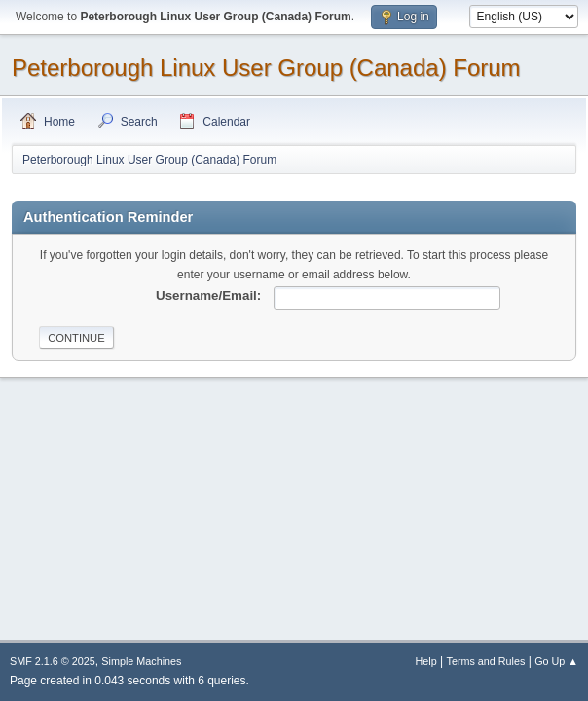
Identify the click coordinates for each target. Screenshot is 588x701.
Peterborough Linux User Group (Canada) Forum (266, 68)
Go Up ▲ (556, 661)
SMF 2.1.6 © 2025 (53, 661)
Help (426, 661)
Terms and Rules (486, 661)
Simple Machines (141, 661)
